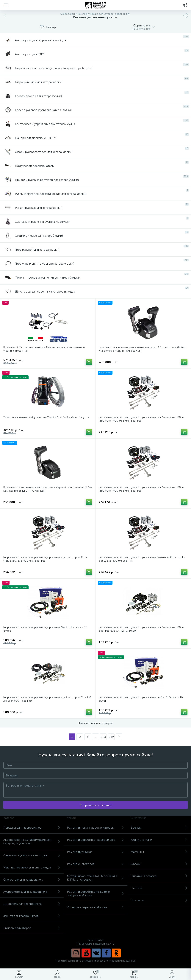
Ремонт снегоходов (95, 864)
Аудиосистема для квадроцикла (32, 892)
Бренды (159, 828)
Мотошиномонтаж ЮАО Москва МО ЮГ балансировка (95, 878)
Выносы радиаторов (32, 928)
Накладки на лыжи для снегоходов (32, 867)
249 (111, 737)
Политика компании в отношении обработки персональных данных (96, 961)
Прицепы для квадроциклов (32, 828)
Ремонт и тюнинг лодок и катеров (95, 828)
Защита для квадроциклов (32, 916)
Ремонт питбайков (95, 852)
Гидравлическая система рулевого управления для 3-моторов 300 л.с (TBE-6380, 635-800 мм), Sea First (46, 559)
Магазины (159, 852)
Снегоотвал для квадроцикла (32, 880)
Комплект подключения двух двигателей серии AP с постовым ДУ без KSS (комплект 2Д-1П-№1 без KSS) (142, 349)
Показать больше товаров (96, 723)
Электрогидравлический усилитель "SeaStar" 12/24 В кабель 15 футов (46, 417)
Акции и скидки (159, 840)
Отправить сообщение (95, 805)
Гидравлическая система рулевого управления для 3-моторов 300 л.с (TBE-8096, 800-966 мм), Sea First (142, 419)
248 (103, 737)
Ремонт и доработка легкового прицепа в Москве (95, 893)
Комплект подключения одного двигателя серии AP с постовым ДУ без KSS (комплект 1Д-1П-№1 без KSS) (48, 489)
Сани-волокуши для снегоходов (32, 855)
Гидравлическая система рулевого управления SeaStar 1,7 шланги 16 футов (141, 699)
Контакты (159, 900)
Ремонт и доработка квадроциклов (95, 840)
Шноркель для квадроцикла (32, 904)
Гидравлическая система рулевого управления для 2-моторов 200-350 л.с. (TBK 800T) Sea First (47, 699)
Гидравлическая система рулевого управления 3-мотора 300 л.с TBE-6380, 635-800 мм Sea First (142, 559)
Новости (159, 888)
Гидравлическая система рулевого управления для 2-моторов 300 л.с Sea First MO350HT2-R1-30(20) (142, 629)
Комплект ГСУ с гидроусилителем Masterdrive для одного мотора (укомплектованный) (44, 349)
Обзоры (159, 864)
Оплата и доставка (159, 876)
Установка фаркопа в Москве (95, 907)
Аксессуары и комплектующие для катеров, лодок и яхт (32, 841)
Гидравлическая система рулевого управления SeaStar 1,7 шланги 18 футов (45, 629)
